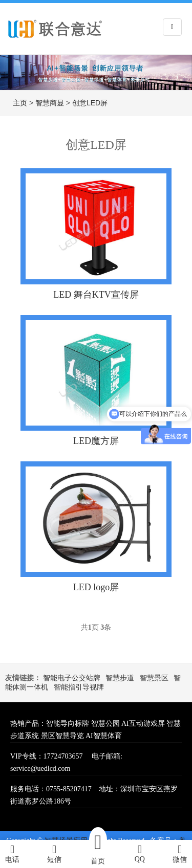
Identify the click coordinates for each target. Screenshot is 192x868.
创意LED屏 (90, 103)
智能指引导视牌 (79, 687)
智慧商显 (50, 103)
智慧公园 (105, 724)
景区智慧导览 (62, 736)
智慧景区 (154, 678)
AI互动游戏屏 (143, 724)
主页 (20, 103)
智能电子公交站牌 (72, 678)
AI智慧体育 (104, 736)
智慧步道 (120, 678)
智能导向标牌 (68, 724)
